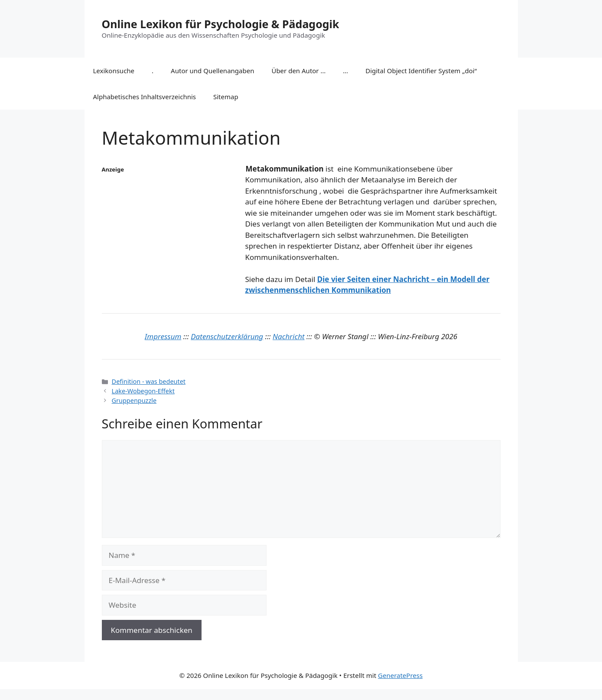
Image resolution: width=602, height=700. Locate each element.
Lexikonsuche (114, 71)
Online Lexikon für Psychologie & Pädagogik (221, 24)
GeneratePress (400, 675)
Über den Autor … (298, 71)
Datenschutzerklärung (227, 336)
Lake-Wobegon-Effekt (143, 391)
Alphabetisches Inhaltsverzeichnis (145, 97)
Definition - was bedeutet (149, 381)
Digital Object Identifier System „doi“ (421, 71)
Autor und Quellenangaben (212, 71)
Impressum (163, 336)
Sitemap (226, 97)
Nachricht (289, 336)
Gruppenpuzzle (134, 400)
